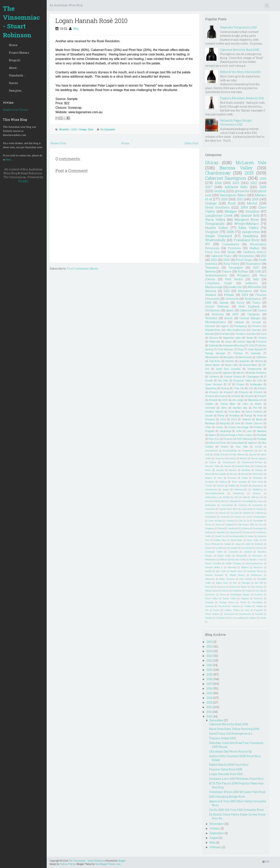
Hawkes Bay (240, 408)
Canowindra (227, 505)
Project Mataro (19, 53)
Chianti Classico (254, 423)
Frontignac (258, 528)
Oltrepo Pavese (237, 575)
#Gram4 (223, 396)
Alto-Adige (238, 400)
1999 (253, 497)
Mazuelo (233, 470)
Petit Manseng (245, 439)
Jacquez (220, 470)
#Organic (243, 275)
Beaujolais (229, 357)
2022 (214, 260)
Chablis (209, 404)
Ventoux (236, 606)
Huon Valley (253, 540)
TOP (266, 862)
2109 (231, 454)
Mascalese (257, 556)
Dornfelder (258, 521)
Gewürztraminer (216, 275)
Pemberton (213, 310)
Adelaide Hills (236, 187)
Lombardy (233, 552)
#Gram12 (210, 419)
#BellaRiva (258, 489)
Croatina (230, 521)
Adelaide (239, 322)
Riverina (218, 314)
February (216, 847)
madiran (241, 618)
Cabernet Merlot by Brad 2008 (240, 50)
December (216, 720)
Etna (261, 524)
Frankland (233, 528)
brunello (259, 614)
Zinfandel (214, 345)
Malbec (255, 248)
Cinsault (256, 322)
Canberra (214, 377)
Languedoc (244, 361)
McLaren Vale (251, 162)
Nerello (208, 571)
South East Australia (228, 369)
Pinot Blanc (234, 412)
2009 (244, 207)
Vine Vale (242, 447)
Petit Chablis (246, 579)
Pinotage (262, 439)
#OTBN (258, 447)
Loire (249, 431)
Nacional (232, 567)
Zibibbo (232, 486)
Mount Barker (213, 365)
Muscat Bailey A (214, 567)
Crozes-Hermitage (238, 427)
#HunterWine (213, 330)
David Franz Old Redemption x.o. (231, 734)
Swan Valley (212, 598)
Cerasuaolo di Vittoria (252, 509)
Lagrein (225, 326)
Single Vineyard (219, 236)
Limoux (259, 548)
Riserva (225, 591)
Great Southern (217, 207)
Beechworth (245, 357)
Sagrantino (211, 388)
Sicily (241, 303)
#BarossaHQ (241, 489)
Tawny (221, 415)
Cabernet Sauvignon (226, 178)
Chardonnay (218, 173)
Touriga (248, 415)
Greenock (232, 299)
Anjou (260, 501)
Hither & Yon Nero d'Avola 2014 (240, 72)
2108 (215, 501)
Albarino (241, 454)
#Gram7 (262, 396)
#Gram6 (249, 396)
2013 (236, 183)
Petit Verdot (234, 279)
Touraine (209, 602)
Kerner (208, 548)
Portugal (246, 583)
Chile (208, 427)
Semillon (252, 211)
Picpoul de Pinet (214, 478)
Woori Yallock (212, 614)
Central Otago (244, 342)
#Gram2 (258, 392)
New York (221, 571)
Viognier (212, 232)
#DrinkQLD (239, 493)
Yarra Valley (215, 219)
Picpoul (240, 384)
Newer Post (58, 143)
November (217, 824)
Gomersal (248, 532)
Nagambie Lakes (232, 338)
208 (215, 454)
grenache (242, 191)
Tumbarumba (254, 369)
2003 (234, 419)
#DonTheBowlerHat (215, 493)
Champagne (253, 377)
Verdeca (248, 606)
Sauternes (210, 594)
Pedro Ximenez (227, 579)
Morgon (259, 470)
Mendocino (210, 559)
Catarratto (210, 509)
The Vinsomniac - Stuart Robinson (21, 22)
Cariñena (243, 505)
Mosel (208, 474)
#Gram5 (236, 396)
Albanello (234, 501)
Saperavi (253, 443)
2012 (254, 183)
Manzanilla (242, 556)
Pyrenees (234, 248)
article (228, 318)
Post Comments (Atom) (83, 268)
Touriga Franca (227, 602)
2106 (252, 345)
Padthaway (257, 575)
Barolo (259, 419)
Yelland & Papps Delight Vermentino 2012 (236, 122)
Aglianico (227, 373)
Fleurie (221, 528)
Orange (83, 129)
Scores (13, 83)
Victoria (262, 338)
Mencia (259, 361)
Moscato (210, 334)
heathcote (235, 287)
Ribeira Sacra (211, 591)
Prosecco (257, 326)
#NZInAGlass (212, 497)
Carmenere (257, 505)
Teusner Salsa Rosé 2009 (226, 769)
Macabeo (262, 431)
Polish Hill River (217, 443)
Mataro (212, 435)
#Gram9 (257, 493)
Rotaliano (237, 591)
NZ (229, 384)
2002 (223, 419)
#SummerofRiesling (234, 345)
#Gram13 (229, 392)
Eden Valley (248, 228)
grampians (258, 486)
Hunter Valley (217, 228)
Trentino (238, 353)
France (227, 271)
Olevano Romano (214, 575)
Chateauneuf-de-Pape (252, 462)
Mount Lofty (231, 365)
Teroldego (234, 415)
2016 (263, 178)
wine (260, 415)
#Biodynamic (212, 357)
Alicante (252, 454)
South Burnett (255, 349)
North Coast (237, 571)
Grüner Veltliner (217, 306)
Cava (237, 423)
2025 (207, 454)
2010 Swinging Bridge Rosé (227, 797)
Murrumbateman (254, 563)
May (213, 842)
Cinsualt (234, 513)
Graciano (256, 330)
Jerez (248, 544)
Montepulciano (215, 322)
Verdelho (211, 318)
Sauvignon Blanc (233, 195)
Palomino (210, 579)
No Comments (108, 129)
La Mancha (221, 548)
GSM (260, 380)
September (217, 833)
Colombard (210, 517)
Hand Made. (237, 540)
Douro (219, 524)
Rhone (244, 587)
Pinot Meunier (225, 349)
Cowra (262, 310)
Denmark (210, 326)
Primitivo (261, 342)
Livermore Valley (214, 552)
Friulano (245, 528)
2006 (258, 271)
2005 (235, 314)
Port (235, 583)
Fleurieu (214, 338)
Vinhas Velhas (232, 610)
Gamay (224, 303)
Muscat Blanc (250, 365)
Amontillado (248, 501)
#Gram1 (262, 388)
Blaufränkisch (255, 400)
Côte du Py (244, 521)
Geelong (209, 532)
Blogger (23, 181)
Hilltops (243, 271)
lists (230, 618)
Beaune (243, 458)
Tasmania (212, 268)
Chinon (222, 513)
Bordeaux (210, 423)
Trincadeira (257, 602)
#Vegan (229, 295)
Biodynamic (253, 299)
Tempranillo (215, 224)
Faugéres (210, 528)
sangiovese (251, 232)
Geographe (236, 268)
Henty (208, 470)
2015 (249, 173)
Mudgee (231, 211)
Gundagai (259, 466)
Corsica (238, 517)
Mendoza (246, 470)
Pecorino (228, 439)
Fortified (258, 427)
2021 (264, 256)
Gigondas (221, 532)
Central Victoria (233, 377)
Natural (245, 474)
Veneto (224, 447)
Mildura (223, 559)
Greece (251, 536)
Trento (243, 602)
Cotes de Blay (215, 521)
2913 (223, 501)
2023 (227, 291)
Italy (256, 279)
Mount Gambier (213, 563)
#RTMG (226, 497)
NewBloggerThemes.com (108, 864)
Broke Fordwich (258, 373)
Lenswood (246, 548)
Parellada (261, 435)
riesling (219, 191)
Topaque (245, 598)
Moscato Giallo (238, 559)
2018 (263, 187)
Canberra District (255, 252)
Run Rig (259, 591)
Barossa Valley (236, 168)
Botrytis (241, 373)
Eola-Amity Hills (246, 524)
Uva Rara (222, 606)
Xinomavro (229, 614)
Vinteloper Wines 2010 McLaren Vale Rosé (237, 792)
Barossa (211, 291)
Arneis (229, 342)
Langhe (234, 548)
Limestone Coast (218, 283)
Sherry (223, 594)
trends (263, 618)
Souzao (209, 415)
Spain (230, 310)
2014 (218, 183)
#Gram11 (214, 392)
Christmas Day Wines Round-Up (230, 751)
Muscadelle (220, 474)
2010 (74, 129)
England (230, 524)
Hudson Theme (67, 864)
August (214, 838)
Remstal (209, 587)
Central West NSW (228, 509)
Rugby (249, 591)
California (261, 357)
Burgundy (225, 423)
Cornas (220, 427)
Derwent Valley (213, 466)
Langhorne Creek (219, 215)
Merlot (252, 203)
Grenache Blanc (243, 466)
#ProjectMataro (246, 224)
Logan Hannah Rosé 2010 (91, 21)
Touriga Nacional (215, 353)
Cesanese (210, 513)
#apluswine (212, 373)
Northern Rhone (255, 571)
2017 (209, 187)
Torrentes (258, 598)
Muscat (234, 474)
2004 (208, 303)
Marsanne (245, 291)
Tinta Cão (239, 388)
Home (13, 45)
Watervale (214, 342)
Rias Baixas (257, 587)
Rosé (91, 129)
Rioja (241, 349)
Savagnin (210, 482)
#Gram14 (244, 392)
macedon (256, 353)
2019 (255, 199)
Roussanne (253, 264)
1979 (236, 497)
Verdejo (259, 606)
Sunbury (259, 594)
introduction (211, 489)
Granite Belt (250, 215)
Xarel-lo (220, 486)
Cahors (213, 462)
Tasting (225, 388)
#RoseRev (64, 129)
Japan (238, 544)
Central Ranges (250, 318)
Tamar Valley (229, 598)
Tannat (250, 338)
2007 (256, 268)
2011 (240, 199)
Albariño (246, 419)
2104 (207, 501)
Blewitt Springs (259, 458)
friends (209, 618)
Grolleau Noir (220, 540)
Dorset (208, 524)
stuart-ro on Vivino (16, 110)
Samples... (16, 91)
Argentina (220, 458)
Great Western (214, 384)
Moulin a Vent (256, 559)
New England (249, 306)
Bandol (232, 458)
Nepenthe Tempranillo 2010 (238, 27)
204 (261, 497)
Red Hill (259, 583)
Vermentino (246, 256)
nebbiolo (251, 283)
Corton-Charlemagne (256, 517)
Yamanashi (245, 614)
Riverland (225, 334)
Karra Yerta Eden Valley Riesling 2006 (234, 729)
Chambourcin (229, 462)
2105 (223, 454)
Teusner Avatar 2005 (222, 738)
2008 (230, 232)
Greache (228, 466)
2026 (210, 642)
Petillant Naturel (214, 412)
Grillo (239, 431)
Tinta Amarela (239, 482)
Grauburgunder (236, 536)
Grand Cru (220, 536)
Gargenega (225, 431)
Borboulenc (211, 505)
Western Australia (245, 334)
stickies (252, 618)
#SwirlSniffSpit (230, 451)
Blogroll (15, 60)
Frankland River (247, 240)
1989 (245, 497)
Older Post (191, 143)
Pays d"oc (214, 439)
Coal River (215, 361)
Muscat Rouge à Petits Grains (236, 435)
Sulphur (223, 482)
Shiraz (212, 162)
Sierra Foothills (254, 412)
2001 (261, 451)
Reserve (233, 587)
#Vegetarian (248, 451)
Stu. (76, 28)
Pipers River (222, 583)
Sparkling (251, 236)
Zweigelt (244, 486)
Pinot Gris (212, 252)
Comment (225, 517)
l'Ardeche (220, 618)
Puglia (245, 478)
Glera (224, 408)
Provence (232, 478)
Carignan (254, 314)
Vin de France (212, 610)
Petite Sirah (258, 474)
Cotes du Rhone (252, 404)
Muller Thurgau (234, 563)
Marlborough (214, 287)
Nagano (245, 567)
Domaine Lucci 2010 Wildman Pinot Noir (236, 779)
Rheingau (258, 478)
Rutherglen (256, 384)
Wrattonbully (215, 240)
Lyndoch (248, 552)
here (8, 160)
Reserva (221, 587)
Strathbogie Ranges (240, 594)
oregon (226, 489)
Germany (210, 408)
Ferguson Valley (243, 380)
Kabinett (259, 544)
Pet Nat (258, 408)
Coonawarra (230, 244)
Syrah (231, 252)
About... (14, 68)
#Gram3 (210, 396)
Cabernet (246, 310)
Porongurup (240, 326)
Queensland (237, 443)
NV (208, 244)
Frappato (210, 431)
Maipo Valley (224, 556)
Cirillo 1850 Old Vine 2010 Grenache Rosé (236, 810)
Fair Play (223, 380)
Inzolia (228, 544)
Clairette (247, 513)
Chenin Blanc (228, 404)
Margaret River (247, 219)
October (215, 828)
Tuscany (209, 606)
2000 (225, 400)
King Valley (231, 264)
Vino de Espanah (254, 610)
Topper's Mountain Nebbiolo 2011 (242, 98)
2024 (245, 295)
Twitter (209, 486)
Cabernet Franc (221, 256)
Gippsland (234, 532)
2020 (227, 260)
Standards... (17, 75)
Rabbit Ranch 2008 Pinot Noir (229, 765)
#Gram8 (213, 400)
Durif (264, 334)
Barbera (210, 271)
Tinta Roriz (257, 482)
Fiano (256, 303)
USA (251, 388)
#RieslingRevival (236, 330)
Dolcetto (229, 361)
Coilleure (259, 513)
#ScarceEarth (212, 451)
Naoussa (258, 567)
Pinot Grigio (244, 260)
